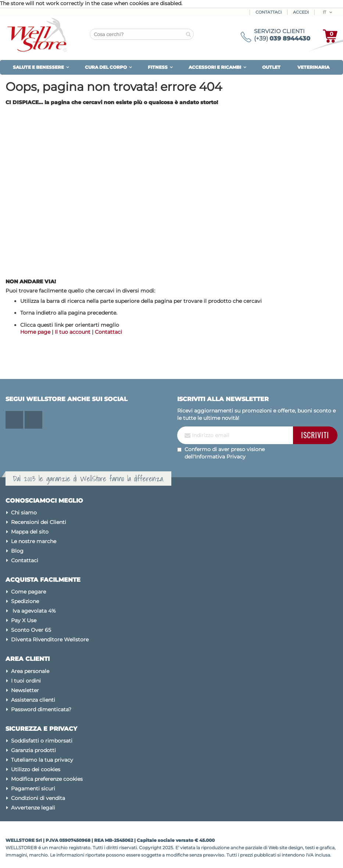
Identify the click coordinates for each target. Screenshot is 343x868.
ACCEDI (301, 12)
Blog (17, 551)
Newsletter (25, 690)
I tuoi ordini (26, 681)
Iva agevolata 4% (33, 611)
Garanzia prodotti (33, 750)
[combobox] (142, 34)
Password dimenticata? (41, 709)
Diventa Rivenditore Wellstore (50, 640)
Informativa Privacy (220, 457)
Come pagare (28, 592)
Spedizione (25, 601)
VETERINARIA (313, 67)
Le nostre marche (34, 541)
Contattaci (269, 12)
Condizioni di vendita (38, 798)
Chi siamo (24, 513)
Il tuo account (73, 332)
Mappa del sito (30, 532)
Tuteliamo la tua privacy (42, 760)
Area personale (30, 671)
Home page (35, 332)
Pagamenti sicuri (33, 789)
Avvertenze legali (33, 808)
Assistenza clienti (33, 700)
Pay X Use (24, 620)
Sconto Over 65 (31, 630)
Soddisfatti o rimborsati (42, 741)
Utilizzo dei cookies (36, 769)
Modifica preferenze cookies (47, 779)
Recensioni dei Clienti (39, 522)
